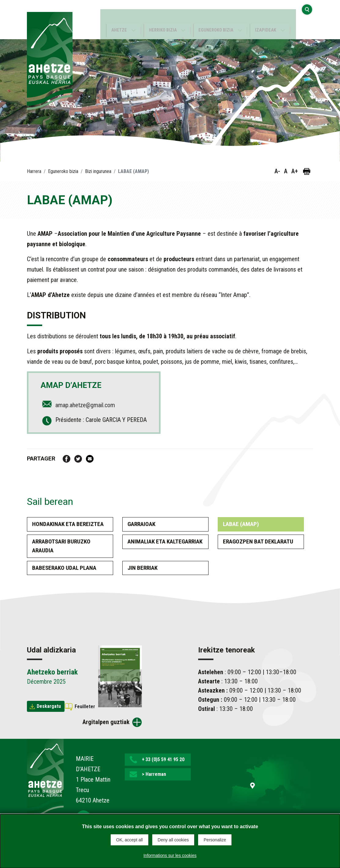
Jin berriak (142, 568)
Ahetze (116, 20)
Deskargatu (49, 706)
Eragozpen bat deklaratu (258, 541)
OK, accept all (129, 840)
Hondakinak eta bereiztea (68, 524)
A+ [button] (295, 171)
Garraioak (141, 524)
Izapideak (269, 20)
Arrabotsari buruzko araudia (61, 546)
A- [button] (277, 171)
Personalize (215, 840)
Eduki (194, 33)
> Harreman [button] (154, 774)
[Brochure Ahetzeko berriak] (120, 676)
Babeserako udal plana (64, 568)
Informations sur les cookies (170, 854)
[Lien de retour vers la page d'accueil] (45, 778)
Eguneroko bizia (217, 20)
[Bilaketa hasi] (307, 20)
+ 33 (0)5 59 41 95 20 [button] (163, 759)
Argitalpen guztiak (106, 722)
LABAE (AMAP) (241, 524)
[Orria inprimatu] (307, 171)
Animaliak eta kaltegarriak (165, 541)
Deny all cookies (173, 840)
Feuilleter (85, 706)
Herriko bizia (161, 20)
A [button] (286, 171)
